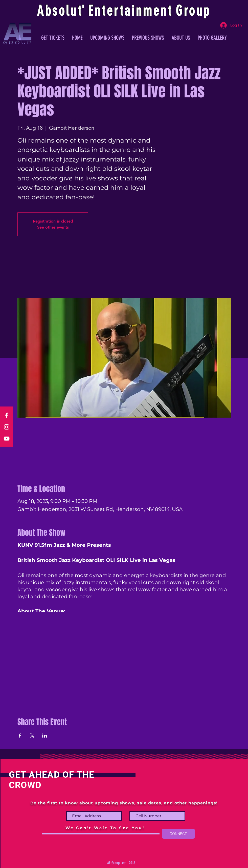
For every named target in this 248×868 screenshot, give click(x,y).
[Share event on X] (32, 736)
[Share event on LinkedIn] (45, 736)
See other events (53, 227)
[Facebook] (7, 415)
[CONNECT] (178, 834)
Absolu (57, 11)
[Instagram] (7, 427)
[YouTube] (7, 439)
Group (193, 11)
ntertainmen (131, 11)
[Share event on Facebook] (20, 736)
